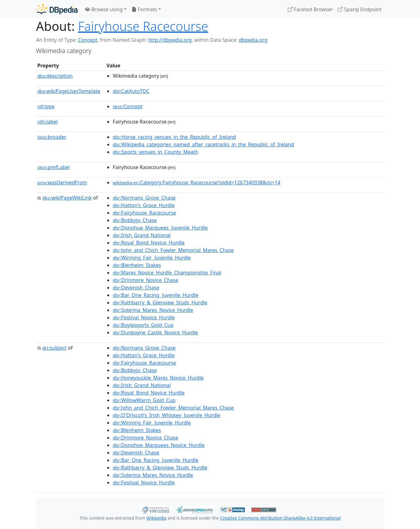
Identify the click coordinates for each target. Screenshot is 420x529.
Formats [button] (144, 9)
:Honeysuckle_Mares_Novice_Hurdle (158, 378)
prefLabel (54, 167)
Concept (88, 40)
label (48, 122)
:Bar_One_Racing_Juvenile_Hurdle (156, 295)
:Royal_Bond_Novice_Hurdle (149, 243)
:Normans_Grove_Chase (144, 198)
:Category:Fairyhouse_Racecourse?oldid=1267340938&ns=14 (197, 182)
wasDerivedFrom (62, 182)
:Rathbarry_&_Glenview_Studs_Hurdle (160, 303)
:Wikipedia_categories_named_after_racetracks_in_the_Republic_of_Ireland (203, 144)
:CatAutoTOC (131, 91)
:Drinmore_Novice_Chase (146, 280)
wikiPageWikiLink (67, 198)
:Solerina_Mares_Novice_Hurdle (153, 310)
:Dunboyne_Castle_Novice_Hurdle (156, 332)
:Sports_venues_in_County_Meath (156, 152)
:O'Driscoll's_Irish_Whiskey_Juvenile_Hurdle (167, 415)
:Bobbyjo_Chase (135, 220)
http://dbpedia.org (170, 40)
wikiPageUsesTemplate (69, 91)
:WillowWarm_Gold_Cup (144, 400)
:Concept (128, 106)
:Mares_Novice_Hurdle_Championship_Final (167, 273)
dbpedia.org (253, 40)
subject (54, 348)
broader (52, 137)
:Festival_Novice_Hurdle (144, 318)
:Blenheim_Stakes (137, 265)
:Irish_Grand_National (142, 235)
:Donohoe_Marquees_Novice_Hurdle (159, 445)
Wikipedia (156, 518)
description (55, 76)
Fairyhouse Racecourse (143, 26)
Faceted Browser (310, 9)
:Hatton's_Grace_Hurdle (144, 205)
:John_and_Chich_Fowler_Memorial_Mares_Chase (173, 250)
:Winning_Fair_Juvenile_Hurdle (152, 258)
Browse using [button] (104, 9)
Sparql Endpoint (360, 9)
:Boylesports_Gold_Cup (143, 325)
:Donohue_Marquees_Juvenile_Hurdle (160, 228)
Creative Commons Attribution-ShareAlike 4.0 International (280, 518)
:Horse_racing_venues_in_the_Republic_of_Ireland (174, 137)
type (46, 106)
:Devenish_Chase (136, 288)
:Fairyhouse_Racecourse (145, 213)
